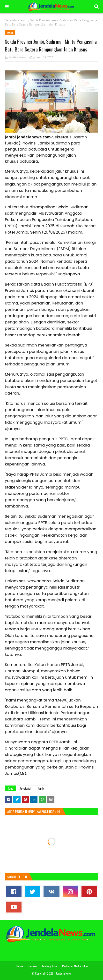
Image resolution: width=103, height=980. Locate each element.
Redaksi (32, 966)
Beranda (11, 20)
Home (20, 966)
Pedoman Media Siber (75, 966)
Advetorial (25, 788)
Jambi (23, 20)
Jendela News (18, 57)
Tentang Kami (50, 966)
